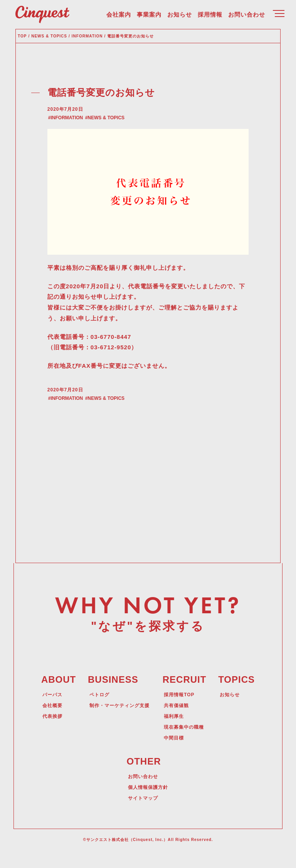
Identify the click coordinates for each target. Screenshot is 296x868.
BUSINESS (108, 695)
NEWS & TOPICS (109, 127)
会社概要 (48, 721)
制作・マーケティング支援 (118, 721)
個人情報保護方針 (148, 803)
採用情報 (210, 16)
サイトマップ (142, 814)
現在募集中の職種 (188, 743)
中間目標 (176, 753)
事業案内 (149, 16)
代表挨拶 (48, 732)
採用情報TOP (182, 710)
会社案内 (119, 16)
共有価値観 (179, 721)
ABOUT (54, 695)
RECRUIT (187, 695)
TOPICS (241, 695)
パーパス (48, 710)
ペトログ (95, 710)
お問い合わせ (247, 16)
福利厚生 (176, 732)
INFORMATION (71, 127)
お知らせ (180, 16)
